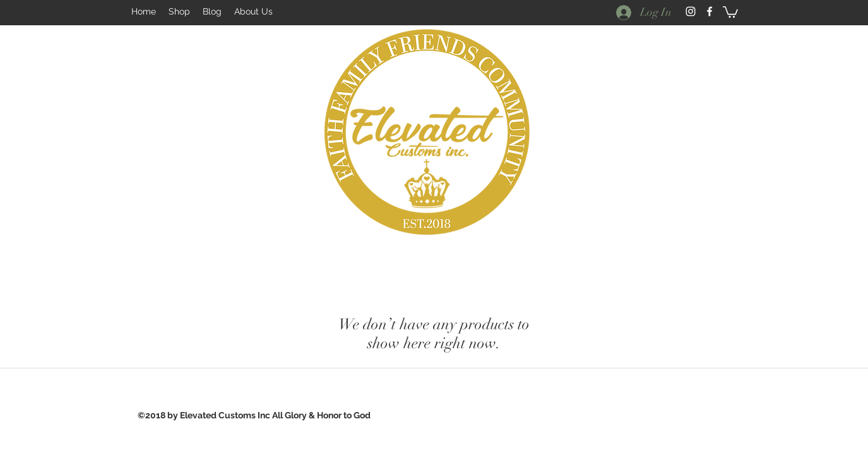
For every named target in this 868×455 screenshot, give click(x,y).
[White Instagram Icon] (691, 11)
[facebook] (710, 11)
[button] (730, 11)
